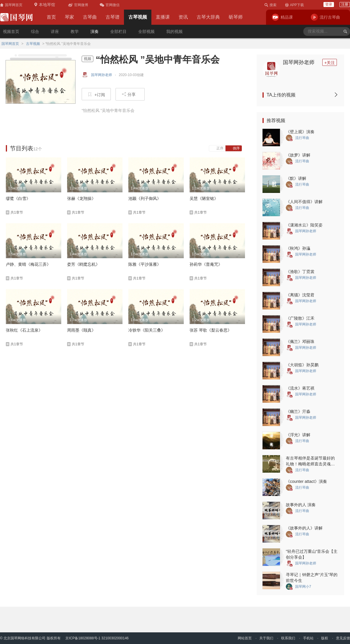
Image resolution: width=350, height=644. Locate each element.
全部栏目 (118, 31)
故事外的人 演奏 (301, 505)
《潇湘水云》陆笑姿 (304, 225)
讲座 (55, 31)
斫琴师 (236, 17)
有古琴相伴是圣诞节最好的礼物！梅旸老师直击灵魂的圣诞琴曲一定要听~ (310, 464)
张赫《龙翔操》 (81, 198)
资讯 (183, 17)
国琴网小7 (303, 587)
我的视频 (174, 31)
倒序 (234, 148)
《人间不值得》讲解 (304, 202)
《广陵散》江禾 (300, 318)
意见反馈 (343, 638)
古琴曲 (90, 17)
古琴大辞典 (208, 17)
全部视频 (146, 31)
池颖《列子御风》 (145, 198)
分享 (129, 94)
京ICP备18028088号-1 (83, 638)
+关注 (330, 63)
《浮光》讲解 (298, 435)
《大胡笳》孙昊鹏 (302, 365)
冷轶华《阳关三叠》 (147, 330)
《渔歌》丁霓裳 (300, 272)
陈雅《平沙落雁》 (145, 264)
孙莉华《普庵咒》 (206, 264)
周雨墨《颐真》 (81, 330)
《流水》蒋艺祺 (300, 388)
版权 (325, 638)
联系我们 (288, 638)
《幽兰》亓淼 (298, 411)
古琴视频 (138, 17)
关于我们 (266, 638)
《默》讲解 (296, 178)
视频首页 (11, 31)
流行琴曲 (302, 138)
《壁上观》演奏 (300, 132)
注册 (345, 4)
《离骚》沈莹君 (300, 295)
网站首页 (245, 638)
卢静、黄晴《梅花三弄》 (28, 264)
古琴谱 (113, 17)
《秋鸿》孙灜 (298, 248)
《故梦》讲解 (298, 155)
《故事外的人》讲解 (304, 528)
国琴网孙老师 (299, 62)
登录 (329, 4)
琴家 (69, 17)
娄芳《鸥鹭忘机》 (83, 264)
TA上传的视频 (302, 95)
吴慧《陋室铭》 (204, 198)
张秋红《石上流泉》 (24, 330)
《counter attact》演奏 (306, 481)
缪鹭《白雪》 (18, 198)
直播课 (163, 17)
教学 (75, 31)
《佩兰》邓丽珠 (300, 342)
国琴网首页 (10, 44)
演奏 (94, 31)
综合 (35, 31)
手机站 (308, 638)
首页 (51, 17)
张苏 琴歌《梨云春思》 (211, 330)
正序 (217, 148)
